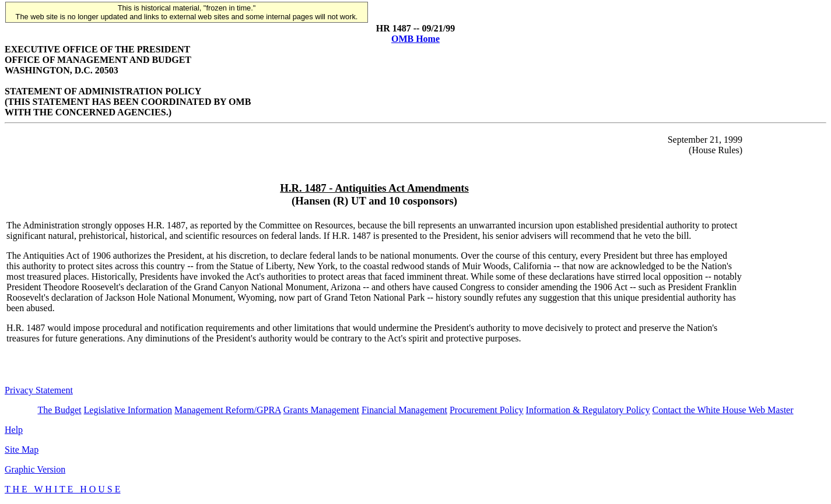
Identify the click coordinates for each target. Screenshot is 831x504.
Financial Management (404, 410)
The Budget (59, 410)
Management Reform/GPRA (228, 410)
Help (14, 430)
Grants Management (321, 410)
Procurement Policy (487, 410)
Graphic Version (35, 469)
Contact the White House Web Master (723, 410)
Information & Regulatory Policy (588, 410)
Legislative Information (128, 410)
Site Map (22, 450)
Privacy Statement (39, 390)
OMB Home (415, 39)
